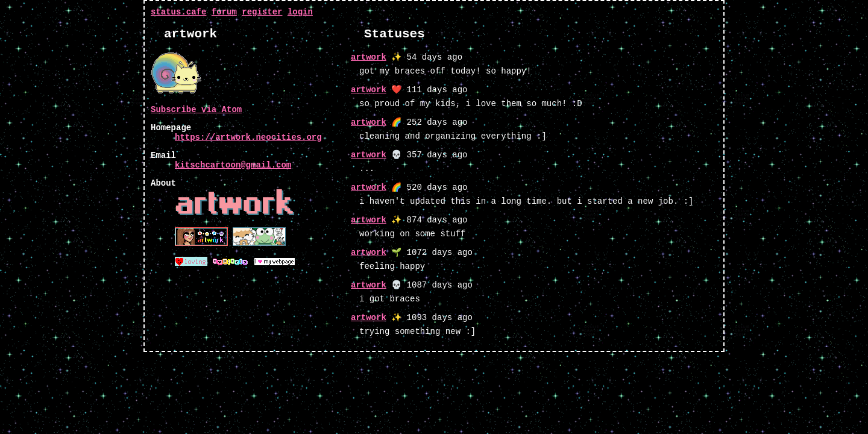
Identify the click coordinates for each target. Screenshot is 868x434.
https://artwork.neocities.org (248, 137)
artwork (369, 57)
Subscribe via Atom (196, 110)
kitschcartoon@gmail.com (233, 165)
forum (224, 12)
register (262, 12)
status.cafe (178, 12)
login (300, 12)
